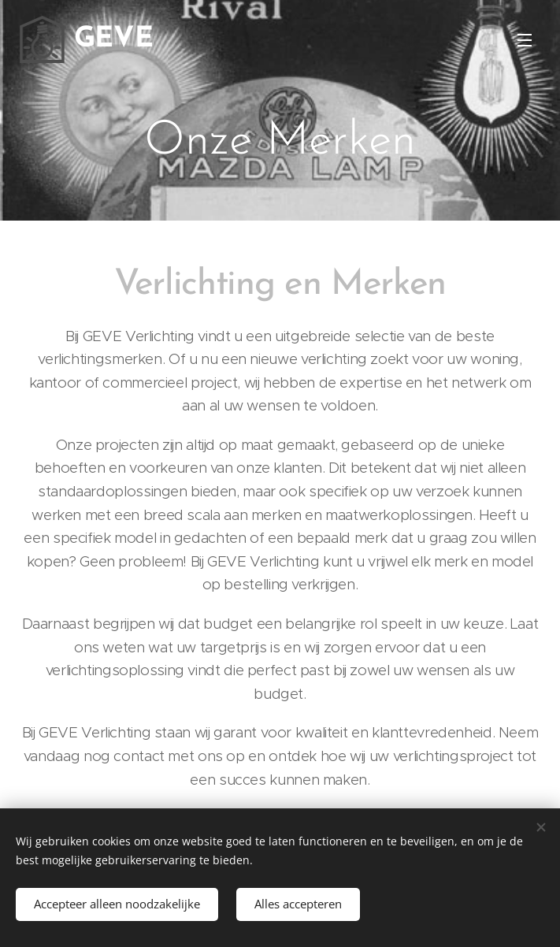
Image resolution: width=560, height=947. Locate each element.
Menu (525, 40)
